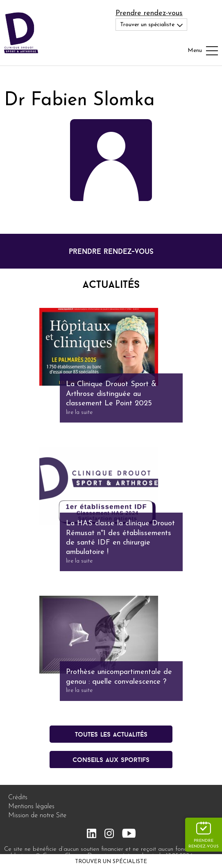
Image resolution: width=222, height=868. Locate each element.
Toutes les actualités (111, 734)
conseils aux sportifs (111, 759)
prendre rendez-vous (111, 251)
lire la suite (79, 413)
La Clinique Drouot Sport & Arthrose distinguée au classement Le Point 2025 (111, 394)
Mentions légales (31, 807)
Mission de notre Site (37, 816)
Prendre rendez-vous (149, 13)
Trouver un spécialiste (111, 862)
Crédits (18, 798)
